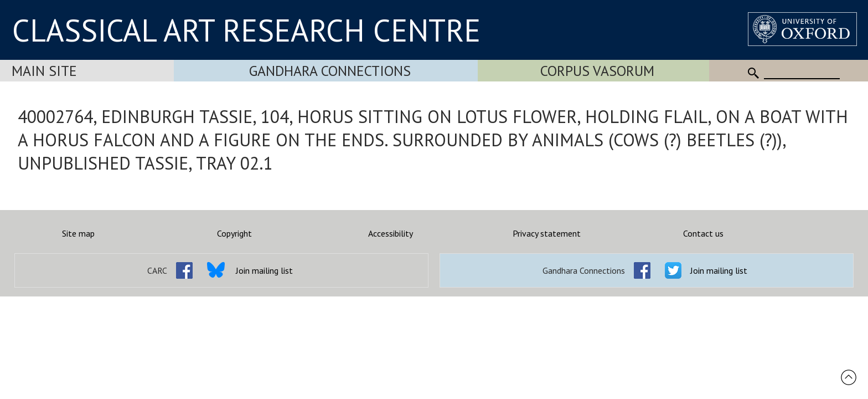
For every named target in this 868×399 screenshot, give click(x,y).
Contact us (703, 233)
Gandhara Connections (330, 71)
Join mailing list (264, 270)
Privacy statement (547, 233)
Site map (78, 233)
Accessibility (391, 233)
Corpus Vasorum (597, 71)
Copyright (234, 233)
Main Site (44, 71)
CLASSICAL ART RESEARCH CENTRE (246, 30)
